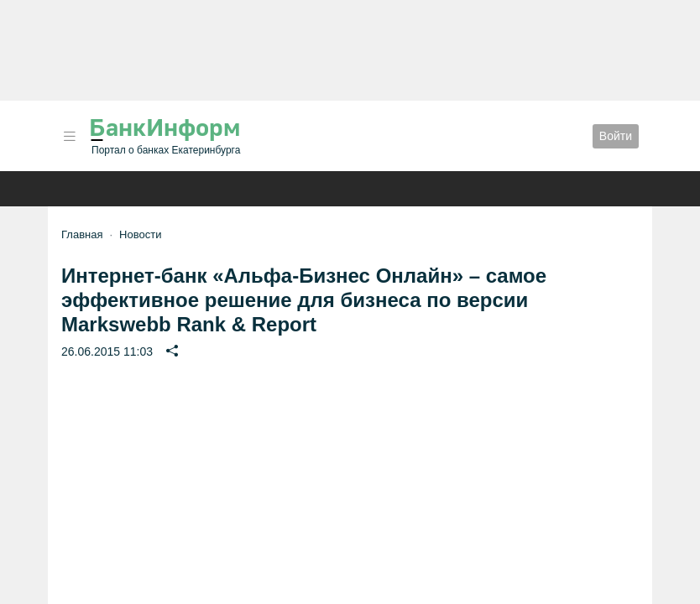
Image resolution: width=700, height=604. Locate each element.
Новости (140, 234)
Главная (82, 234)
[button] (70, 136)
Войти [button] (616, 136)
